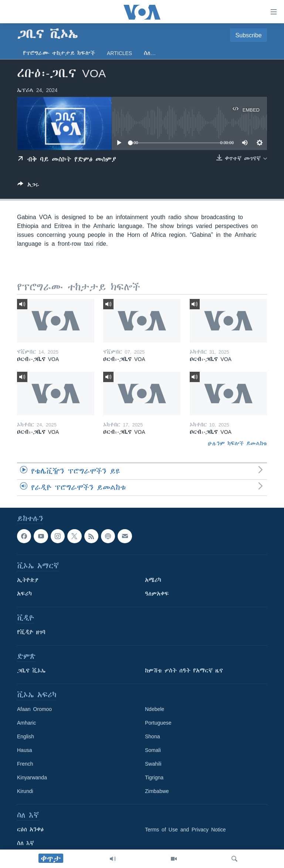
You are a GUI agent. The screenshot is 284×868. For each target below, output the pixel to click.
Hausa (24, 750)
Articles (119, 53)
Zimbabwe (157, 791)
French (25, 764)
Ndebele (155, 709)
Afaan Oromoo (34, 709)
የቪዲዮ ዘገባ (31, 632)
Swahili (153, 764)
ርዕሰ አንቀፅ (30, 830)
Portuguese (158, 723)
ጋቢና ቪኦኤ (31, 671)
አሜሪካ (153, 580)
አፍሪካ (24, 594)
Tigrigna (154, 777)
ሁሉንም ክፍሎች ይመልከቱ (237, 443)
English (26, 736)
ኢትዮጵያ (28, 580)
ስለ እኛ (26, 843)
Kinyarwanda (32, 777)
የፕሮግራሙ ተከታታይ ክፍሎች (59, 53)
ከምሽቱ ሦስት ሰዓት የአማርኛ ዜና (184, 671)
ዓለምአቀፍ (157, 594)
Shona (152, 736)
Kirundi (25, 791)
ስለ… (150, 53)
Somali (153, 750)
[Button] (28, 186)
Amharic (26, 723)
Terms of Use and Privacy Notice (185, 830)
